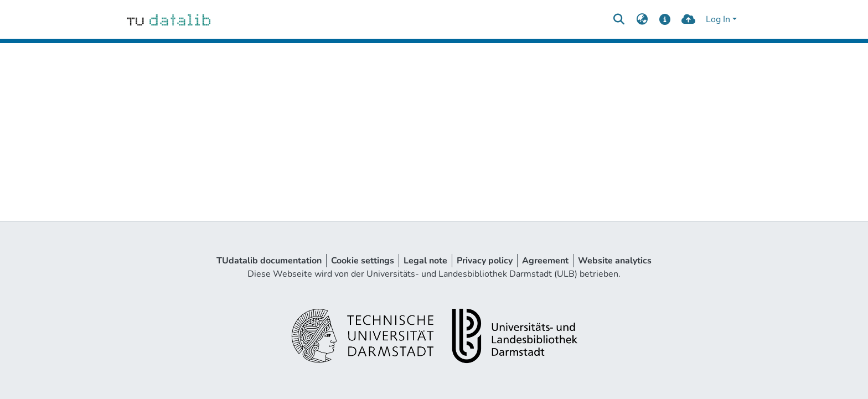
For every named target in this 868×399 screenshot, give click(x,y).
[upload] (688, 19)
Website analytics (615, 261)
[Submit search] (619, 19)
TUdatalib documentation (269, 261)
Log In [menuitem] (718, 19)
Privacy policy (485, 261)
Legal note (425, 261)
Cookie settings (363, 261)
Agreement (545, 261)
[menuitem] (642, 19)
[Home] (169, 19)
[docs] (665, 19)
